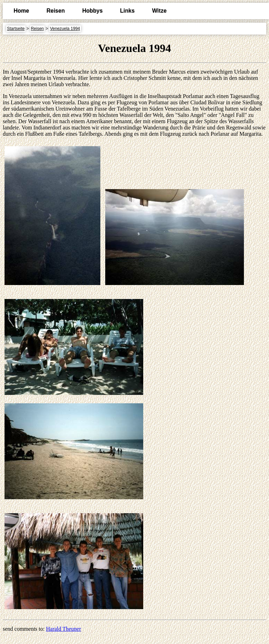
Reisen (55, 11)
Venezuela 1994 (65, 29)
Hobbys (93, 11)
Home (21, 11)
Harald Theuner (64, 629)
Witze (159, 11)
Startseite (16, 29)
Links (128, 11)
